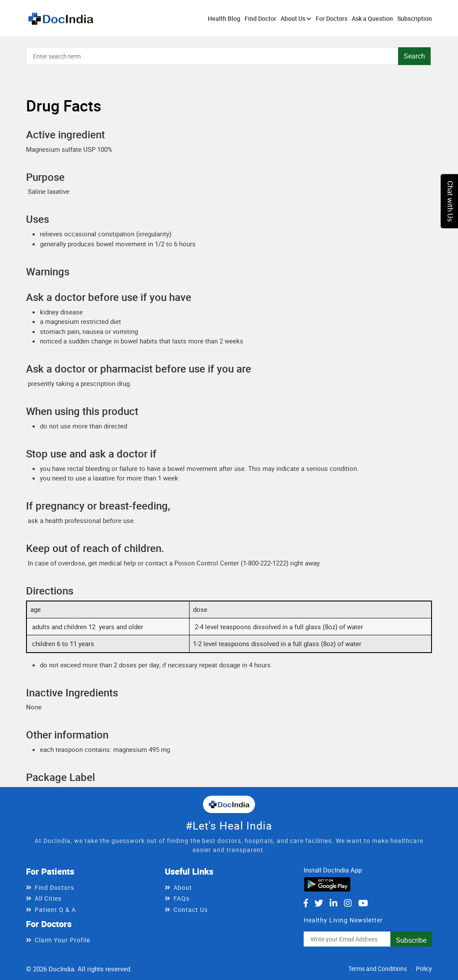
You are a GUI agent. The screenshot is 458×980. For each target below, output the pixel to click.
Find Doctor (260, 18)
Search (414, 56)
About (183, 887)
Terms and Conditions (378, 969)
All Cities (48, 898)
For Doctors (332, 18)
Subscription (415, 18)
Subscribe (411, 940)
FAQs (182, 898)
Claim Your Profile (62, 940)
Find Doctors (54, 887)
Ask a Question (372, 18)
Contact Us (191, 910)
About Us (296, 18)
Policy (424, 969)
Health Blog (224, 18)
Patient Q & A (55, 910)
